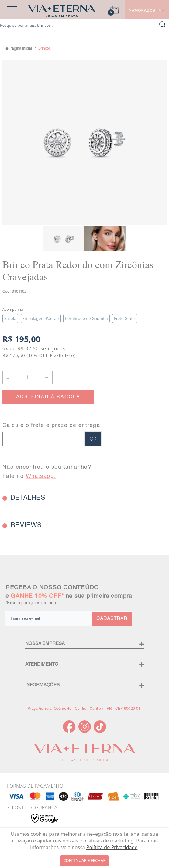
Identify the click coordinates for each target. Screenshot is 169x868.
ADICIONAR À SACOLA (48, 397)
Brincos (45, 49)
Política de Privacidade (112, 847)
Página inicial (21, 49)
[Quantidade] (28, 378)
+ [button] (47, 377)
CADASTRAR (112, 619)
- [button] (8, 378)
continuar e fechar (84, 860)
